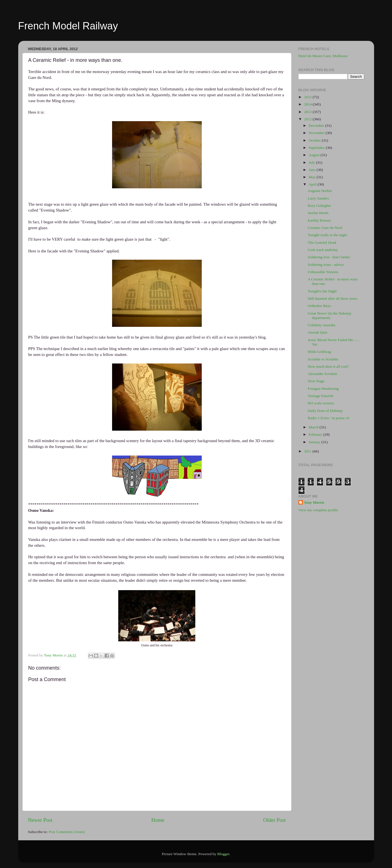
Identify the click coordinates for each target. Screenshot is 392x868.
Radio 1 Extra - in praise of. (329, 418)
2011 (308, 451)
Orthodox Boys (319, 306)
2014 (308, 104)
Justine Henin (318, 213)
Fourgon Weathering (323, 389)
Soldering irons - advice (326, 265)
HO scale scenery (321, 403)
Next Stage (316, 381)
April (313, 184)
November (317, 133)
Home (158, 820)
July (312, 162)
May (313, 177)
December (317, 125)
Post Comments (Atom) (67, 832)
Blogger (223, 854)
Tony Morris (314, 502)
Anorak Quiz (317, 332)
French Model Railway (68, 26)
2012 (308, 119)
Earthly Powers (319, 220)
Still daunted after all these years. (333, 298)
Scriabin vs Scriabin (323, 359)
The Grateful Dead (322, 242)
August (315, 155)
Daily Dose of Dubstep (325, 411)
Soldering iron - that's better (329, 257)
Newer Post (40, 820)
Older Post (274, 820)
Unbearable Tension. (323, 272)
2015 (308, 97)
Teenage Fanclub (321, 396)
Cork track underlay (323, 250)
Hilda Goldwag (319, 352)
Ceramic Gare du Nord (325, 228)
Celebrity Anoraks (322, 325)
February (316, 434)
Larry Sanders (318, 198)
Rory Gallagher (319, 206)
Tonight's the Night (322, 291)
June (313, 170)
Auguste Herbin (320, 191)
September (317, 148)
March (314, 427)
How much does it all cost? (328, 366)
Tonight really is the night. (328, 235)
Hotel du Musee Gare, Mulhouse (323, 56)
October (315, 140)
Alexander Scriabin (322, 374)
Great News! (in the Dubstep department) (329, 315)
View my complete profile (318, 510)
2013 (308, 112)
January (315, 442)
